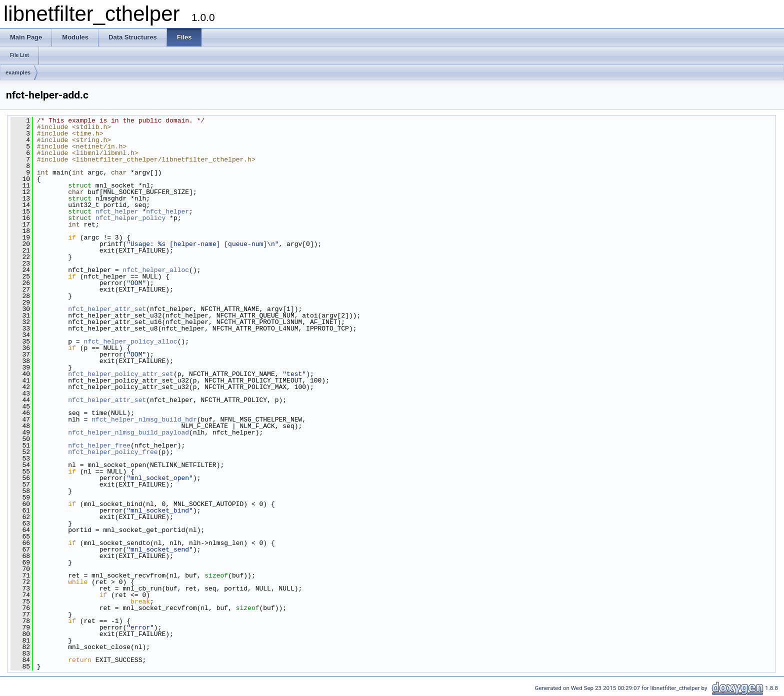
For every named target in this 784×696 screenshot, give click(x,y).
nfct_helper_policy (130, 218)
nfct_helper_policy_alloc (130, 341)
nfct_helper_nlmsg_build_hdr (144, 419)
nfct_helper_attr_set (107, 309)
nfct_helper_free (99, 445)
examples (18, 72)
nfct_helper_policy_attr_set (121, 374)
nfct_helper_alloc (156, 270)
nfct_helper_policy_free (113, 452)
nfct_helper (117, 211)
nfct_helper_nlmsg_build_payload (128, 432)
